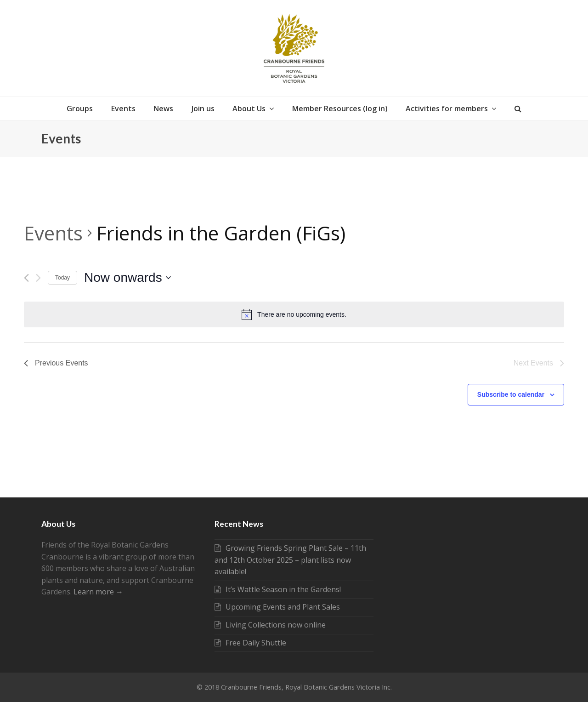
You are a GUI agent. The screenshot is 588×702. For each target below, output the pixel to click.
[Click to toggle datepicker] (127, 278)
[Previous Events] (26, 278)
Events (53, 233)
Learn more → (98, 592)
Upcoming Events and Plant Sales (277, 607)
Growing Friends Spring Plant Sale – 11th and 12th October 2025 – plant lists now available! (290, 560)
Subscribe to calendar (511, 394)
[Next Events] (38, 278)
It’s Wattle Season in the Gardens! (278, 589)
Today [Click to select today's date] (62, 278)
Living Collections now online (270, 625)
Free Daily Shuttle (250, 643)
